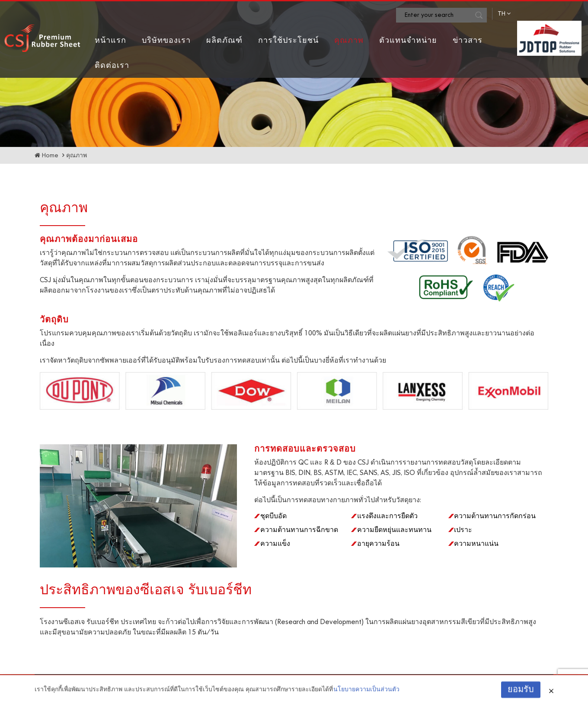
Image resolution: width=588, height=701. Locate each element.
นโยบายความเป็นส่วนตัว (366, 693)
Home (50, 155)
